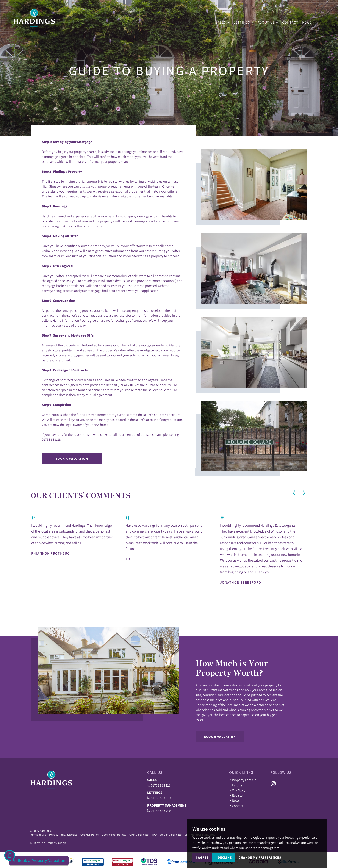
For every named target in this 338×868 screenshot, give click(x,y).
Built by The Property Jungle (48, 843)
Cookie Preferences (114, 835)
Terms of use (38, 835)
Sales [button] (226, 20)
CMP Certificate (139, 835)
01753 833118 (51, 439)
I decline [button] (224, 857)
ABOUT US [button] (271, 20)
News (310, 20)
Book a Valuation (72, 458)
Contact (294, 20)
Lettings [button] (247, 20)
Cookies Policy (90, 835)
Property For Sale (243, 780)
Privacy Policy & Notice (63, 835)
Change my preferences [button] (260, 857)
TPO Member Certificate (167, 835)
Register (236, 795)
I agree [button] (202, 857)
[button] (294, 493)
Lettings (236, 785)
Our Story (237, 790)
